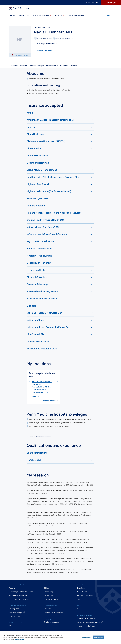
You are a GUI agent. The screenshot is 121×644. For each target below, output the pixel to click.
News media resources (85, 595)
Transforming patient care (18, 595)
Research (74, 66)
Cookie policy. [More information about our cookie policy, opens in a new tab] (20, 639)
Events (79, 599)
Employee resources (51, 622)
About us (12, 588)
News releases (82, 592)
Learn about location (48, 401)
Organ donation (50, 595)
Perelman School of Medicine (88, 626)
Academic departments (86, 618)
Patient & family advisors (53, 599)
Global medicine (15, 626)
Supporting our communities (19, 599)
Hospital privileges (37, 66)
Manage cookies (86, 637)
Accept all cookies (99, 637)
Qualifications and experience (57, 66)
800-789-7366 (92, 3)
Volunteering (49, 592)
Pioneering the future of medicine (21, 592)
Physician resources (16, 616)
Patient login (111, 3)
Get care (12, 15)
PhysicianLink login (17, 612)
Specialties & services (42, 15)
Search (108, 15)
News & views (81, 588)
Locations (60, 15)
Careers (81, 609)
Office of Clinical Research (55, 612)
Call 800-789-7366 (43, 50)
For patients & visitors (78, 15)
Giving (46, 588)
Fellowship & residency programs (90, 622)
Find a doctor (24, 15)
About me (14, 66)
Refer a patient (14, 609)
